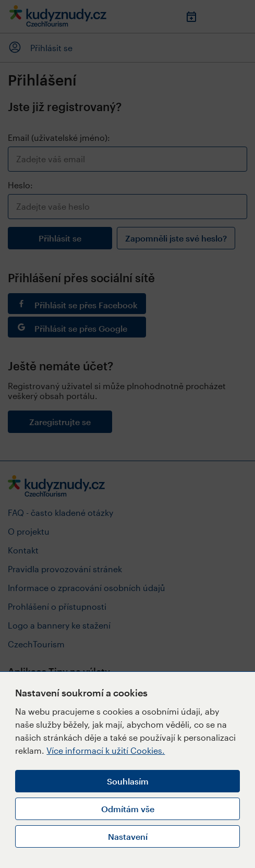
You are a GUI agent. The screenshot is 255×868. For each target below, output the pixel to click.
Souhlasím (128, 781)
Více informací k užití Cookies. (106, 750)
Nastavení (128, 836)
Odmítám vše (128, 809)
